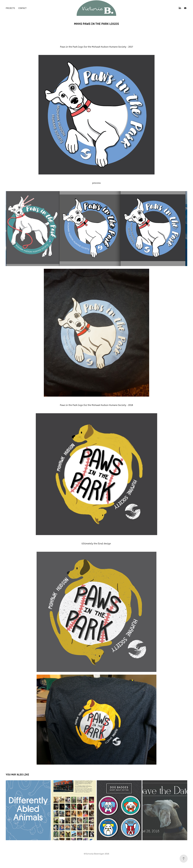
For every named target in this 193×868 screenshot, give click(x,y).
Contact (22, 8)
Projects (10, 8)
